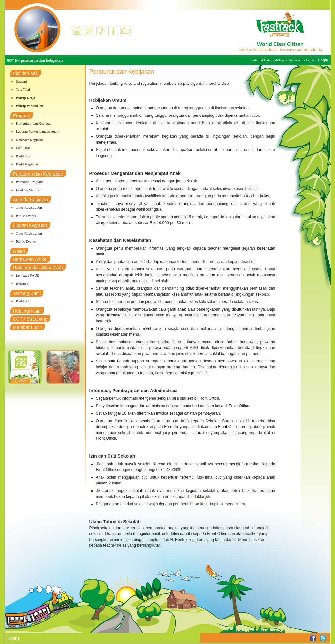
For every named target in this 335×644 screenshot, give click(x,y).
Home (14, 638)
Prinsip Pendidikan (30, 106)
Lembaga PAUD (28, 275)
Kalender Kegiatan (30, 140)
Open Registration (29, 207)
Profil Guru (24, 156)
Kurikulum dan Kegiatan (34, 123)
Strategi (22, 81)
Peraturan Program (30, 182)
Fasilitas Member (29, 190)
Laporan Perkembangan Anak (37, 131)
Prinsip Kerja (25, 98)
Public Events (26, 216)
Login (323, 60)
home (12, 60)
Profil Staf (23, 301)
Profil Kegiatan (27, 164)
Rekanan (22, 284)
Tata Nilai (23, 89)
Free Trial (23, 148)
